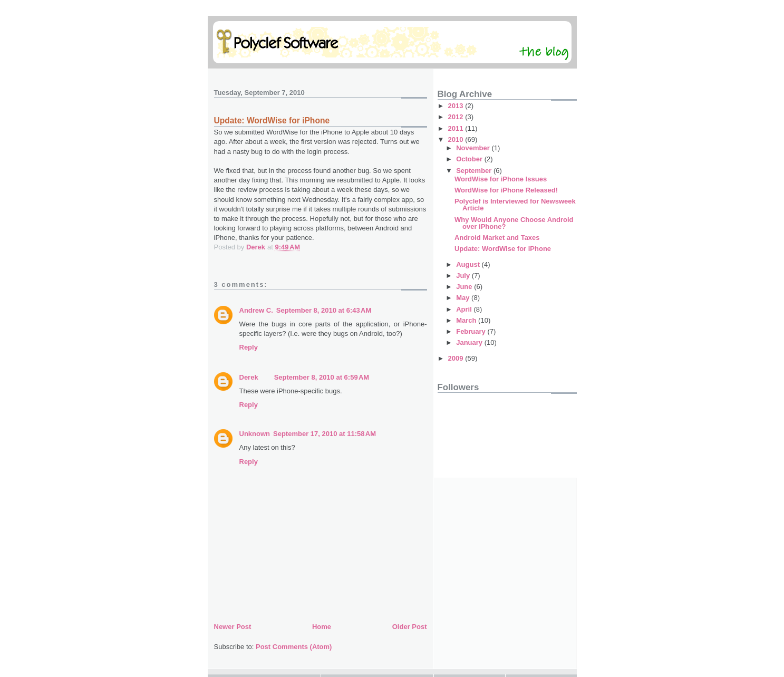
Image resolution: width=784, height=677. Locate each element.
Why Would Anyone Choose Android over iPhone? (514, 223)
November (474, 148)
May (464, 298)
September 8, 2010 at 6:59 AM (322, 377)
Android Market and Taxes (497, 238)
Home (322, 627)
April (465, 309)
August (469, 264)
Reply (249, 347)
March (467, 320)
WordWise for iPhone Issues (501, 179)
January (470, 342)
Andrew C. (256, 310)
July (464, 275)
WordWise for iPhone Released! (506, 190)
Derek (249, 377)
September (475, 171)
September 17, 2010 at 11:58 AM (325, 434)
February (472, 331)
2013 (457, 106)
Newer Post (233, 627)
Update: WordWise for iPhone (503, 249)
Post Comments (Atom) (294, 647)
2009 (457, 358)
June (465, 287)
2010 (457, 139)
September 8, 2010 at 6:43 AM (324, 310)
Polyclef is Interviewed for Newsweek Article (515, 205)
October (470, 159)
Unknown (255, 434)
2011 (457, 128)
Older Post (410, 627)
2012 (457, 117)
